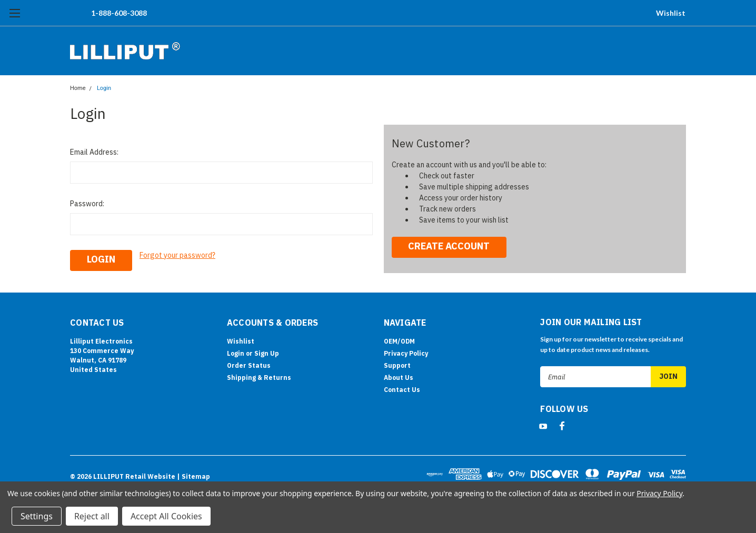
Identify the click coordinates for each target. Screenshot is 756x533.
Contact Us (402, 390)
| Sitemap (193, 476)
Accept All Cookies (166, 516)
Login (104, 88)
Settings (37, 516)
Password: (87, 204)
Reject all (92, 516)
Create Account (449, 246)
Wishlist (671, 13)
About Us (399, 378)
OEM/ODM (399, 341)
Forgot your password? (177, 255)
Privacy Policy (406, 353)
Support (397, 365)
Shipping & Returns (259, 378)
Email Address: (94, 152)
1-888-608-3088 (119, 13)
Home (78, 88)
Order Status (249, 365)
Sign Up (267, 353)
